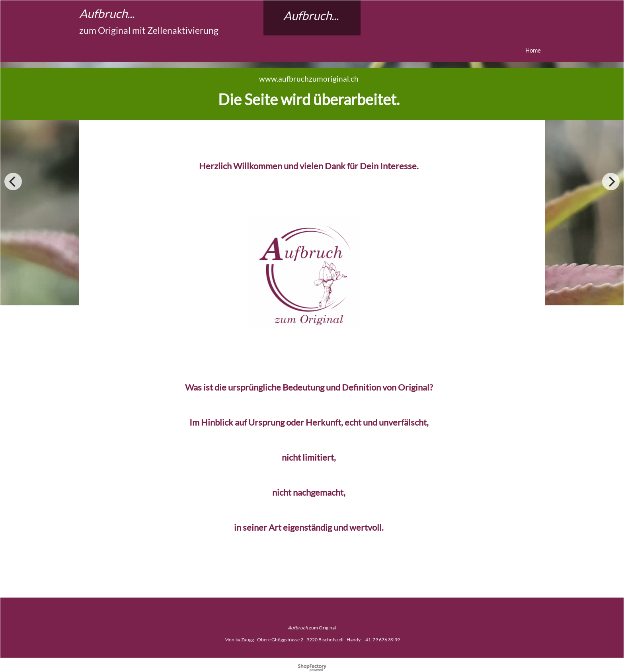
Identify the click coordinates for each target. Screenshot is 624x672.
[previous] (13, 182)
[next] (611, 182)
